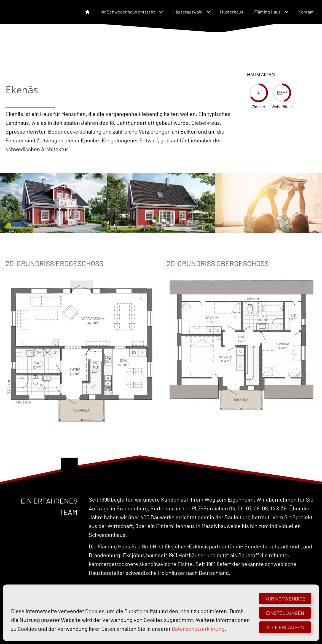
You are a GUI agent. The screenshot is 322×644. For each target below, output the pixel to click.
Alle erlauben (285, 627)
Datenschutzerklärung (198, 629)
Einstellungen (285, 613)
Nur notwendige (285, 599)
